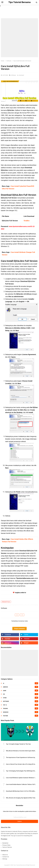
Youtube (5, 716)
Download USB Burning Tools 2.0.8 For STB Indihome (21, 791)
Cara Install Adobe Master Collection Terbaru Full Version (22, 784)
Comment (22, 75)
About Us (5, 855)
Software (14, 75)
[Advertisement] (19, 38)
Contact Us (6, 857)
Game (5, 691)
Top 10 (5, 705)
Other (5, 698)
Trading (5, 709)
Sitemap (5, 859)
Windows (6, 712)
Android (5, 687)
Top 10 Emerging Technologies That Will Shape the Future (22, 771)
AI (4, 683)
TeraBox (27, 221)
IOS (4, 694)
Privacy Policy (6, 845)
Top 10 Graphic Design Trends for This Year (18, 744)
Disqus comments (19, 629)
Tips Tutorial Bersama (19, 865)
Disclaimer (5, 843)
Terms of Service (7, 847)
